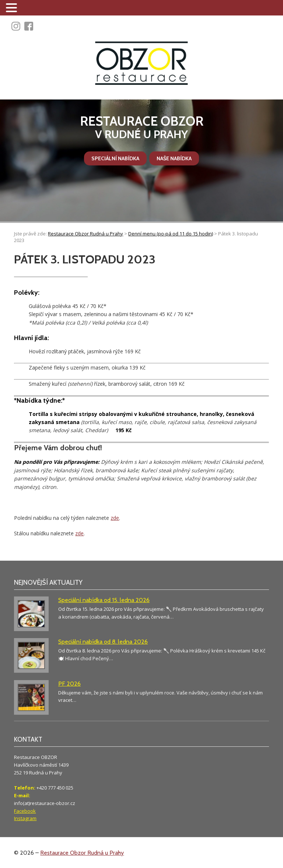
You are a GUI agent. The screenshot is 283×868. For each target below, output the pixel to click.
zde (115, 518)
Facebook (25, 811)
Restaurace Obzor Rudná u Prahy (82, 853)
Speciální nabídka (115, 158)
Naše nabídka (174, 158)
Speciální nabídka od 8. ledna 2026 (103, 642)
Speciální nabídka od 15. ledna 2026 (104, 600)
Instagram (25, 818)
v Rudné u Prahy (141, 127)
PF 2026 (69, 684)
